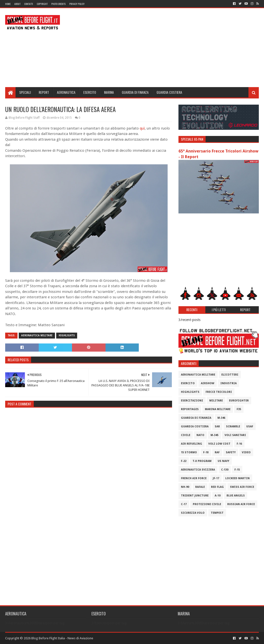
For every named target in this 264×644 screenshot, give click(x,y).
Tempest (217, 513)
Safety (231, 452)
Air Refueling (192, 444)
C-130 (225, 470)
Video (246, 452)
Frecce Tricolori (219, 392)
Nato (200, 435)
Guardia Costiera (169, 92)
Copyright (42, 4)
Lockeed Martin (238, 478)
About (17, 4)
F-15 (237, 470)
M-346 (221, 418)
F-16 (239, 444)
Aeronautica (66, 92)
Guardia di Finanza (135, 92)
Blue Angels (236, 496)
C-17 (184, 504)
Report (44, 92)
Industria (229, 383)
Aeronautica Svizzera (198, 470)
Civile (186, 435)
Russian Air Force (241, 504)
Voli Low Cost (219, 444)
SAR (217, 426)
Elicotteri (230, 375)
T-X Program (202, 461)
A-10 (218, 496)
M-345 (214, 435)
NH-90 (185, 487)
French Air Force (194, 478)
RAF (217, 452)
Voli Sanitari (235, 435)
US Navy (223, 461)
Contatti (29, 4)
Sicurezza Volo (193, 513)
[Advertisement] (169, 48)
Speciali (25, 92)
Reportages (190, 409)
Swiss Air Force (242, 487)
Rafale (200, 487)
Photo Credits (58, 4)
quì (142, 128)
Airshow (208, 383)
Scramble (233, 426)
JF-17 (216, 478)
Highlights (67, 335)
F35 (239, 409)
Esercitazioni (192, 401)
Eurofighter (239, 401)
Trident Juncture (195, 496)
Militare (216, 401)
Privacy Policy (77, 4)
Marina (109, 92)
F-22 (184, 461)
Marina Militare (218, 409)
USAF (250, 426)
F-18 (206, 452)
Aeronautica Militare (37, 335)
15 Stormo (189, 452)
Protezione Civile (207, 504)
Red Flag (217, 487)
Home (8, 4)
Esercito (90, 92)
